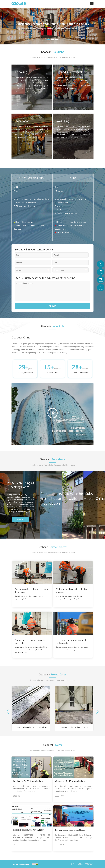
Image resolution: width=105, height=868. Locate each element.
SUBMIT (52, 306)
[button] (48, 40)
